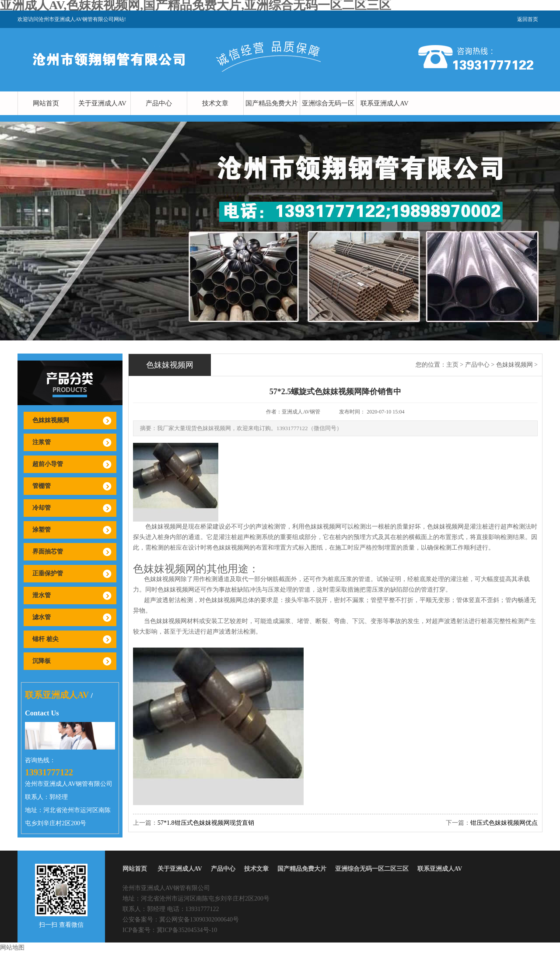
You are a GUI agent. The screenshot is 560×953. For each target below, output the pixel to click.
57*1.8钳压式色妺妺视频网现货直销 (206, 823)
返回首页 (528, 19)
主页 (452, 365)
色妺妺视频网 (51, 420)
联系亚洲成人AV (385, 103)
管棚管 (42, 486)
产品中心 (159, 103)
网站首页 (46, 103)
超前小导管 (48, 464)
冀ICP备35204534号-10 (187, 930)
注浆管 (42, 442)
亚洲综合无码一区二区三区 (328, 115)
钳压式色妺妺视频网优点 (504, 823)
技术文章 (215, 103)
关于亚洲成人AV (102, 103)
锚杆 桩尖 (45, 639)
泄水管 (42, 595)
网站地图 (12, 948)
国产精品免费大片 (272, 103)
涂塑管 (42, 530)
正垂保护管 (48, 573)
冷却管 (42, 508)
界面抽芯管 (48, 552)
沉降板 (42, 661)
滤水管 (42, 617)
